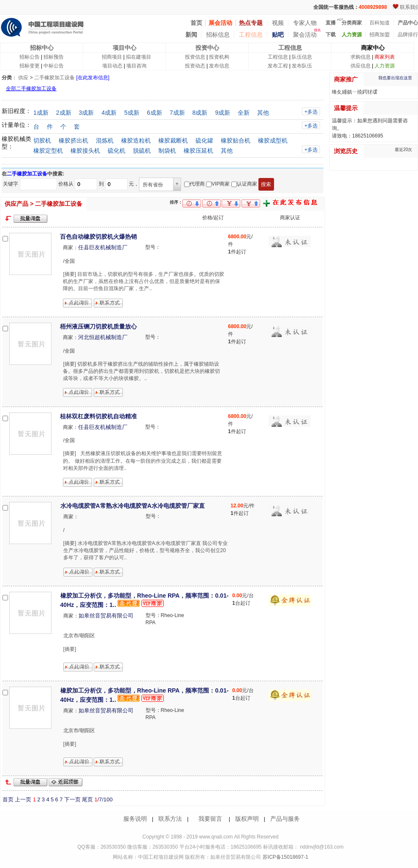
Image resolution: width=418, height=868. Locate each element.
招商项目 (112, 57)
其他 (263, 113)
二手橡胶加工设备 (54, 78)
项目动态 (112, 66)
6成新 (155, 113)
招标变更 (30, 66)
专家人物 (305, 23)
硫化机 (117, 151)
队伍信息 (302, 57)
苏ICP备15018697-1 (284, 857)
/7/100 (103, 799)
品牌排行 (408, 35)
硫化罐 (204, 140)
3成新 (87, 113)
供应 (23, 78)
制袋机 (167, 151)
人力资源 (385, 66)
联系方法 (170, 819)
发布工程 (278, 66)
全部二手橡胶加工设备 (31, 89)
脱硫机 (142, 151)
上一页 (23, 799)
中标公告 (54, 66)
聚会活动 (305, 35)
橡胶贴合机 (236, 140)
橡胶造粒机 (136, 140)
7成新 (177, 113)
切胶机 (42, 140)
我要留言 (210, 819)
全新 (244, 113)
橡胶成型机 (273, 140)
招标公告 (30, 57)
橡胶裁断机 (173, 140)
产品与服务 (285, 819)
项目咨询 (136, 66)
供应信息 (361, 66)
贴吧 (278, 35)
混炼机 (105, 140)
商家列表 (385, 57)
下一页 (72, 799)
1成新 (41, 113)
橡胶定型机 (48, 151)
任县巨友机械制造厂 (103, 247)
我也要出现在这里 (395, 78)
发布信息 (219, 66)
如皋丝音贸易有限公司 (106, 616)
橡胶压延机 (198, 151)
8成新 (200, 113)
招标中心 (42, 48)
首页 (8, 799)
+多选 (311, 112)
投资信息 (195, 57)
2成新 (64, 113)
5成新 (132, 113)
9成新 (223, 113)
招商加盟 (380, 35)
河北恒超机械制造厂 (103, 337)
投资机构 (219, 57)
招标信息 (218, 35)
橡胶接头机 (85, 151)
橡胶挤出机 (73, 140)
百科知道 (380, 23)
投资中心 (207, 48)
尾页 (87, 799)
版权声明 (247, 819)
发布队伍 (302, 66)
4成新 (109, 113)
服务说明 (135, 819)
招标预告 (54, 57)
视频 (278, 23)
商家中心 (373, 48)
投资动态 (195, 66)
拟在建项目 (138, 57)
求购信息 (361, 57)
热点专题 (251, 23)
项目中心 (125, 48)
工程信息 (251, 35)
